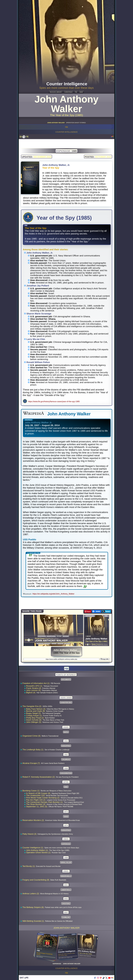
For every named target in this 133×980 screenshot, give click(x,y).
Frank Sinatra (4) (34, 688)
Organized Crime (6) (32, 736)
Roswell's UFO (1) (35, 686)
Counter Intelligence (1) (33, 848)
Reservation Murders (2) (34, 820)
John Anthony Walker (67, 928)
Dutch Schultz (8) (34, 720)
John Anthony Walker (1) (37, 850)
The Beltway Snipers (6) (33, 907)
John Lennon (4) (34, 690)
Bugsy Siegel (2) (34, 713)
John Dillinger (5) (34, 722)
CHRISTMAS (68, 92)
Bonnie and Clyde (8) (36, 711)
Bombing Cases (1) (31, 791)
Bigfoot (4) (31, 693)
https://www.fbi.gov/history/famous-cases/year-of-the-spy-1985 (54, 402)
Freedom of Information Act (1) (36, 683)
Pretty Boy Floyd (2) (35, 718)
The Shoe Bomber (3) (36, 804)
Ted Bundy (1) (29, 866)
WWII (81, 92)
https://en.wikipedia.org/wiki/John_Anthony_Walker (53, 594)
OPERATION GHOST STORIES (76, 123)
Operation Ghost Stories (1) (39, 852)
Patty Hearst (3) (30, 834)
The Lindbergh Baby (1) (33, 750)
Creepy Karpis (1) (34, 715)
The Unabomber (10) (36, 795)
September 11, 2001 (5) (37, 806)
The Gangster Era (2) (32, 706)
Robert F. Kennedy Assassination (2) (39, 777)
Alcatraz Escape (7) (32, 763)
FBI (76, 92)
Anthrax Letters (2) (31, 894)
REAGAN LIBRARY (56, 92)
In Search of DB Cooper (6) (39, 793)
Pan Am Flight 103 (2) (36, 800)
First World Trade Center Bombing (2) (43, 798)
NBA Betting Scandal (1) (34, 921)
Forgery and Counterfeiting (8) (36, 880)
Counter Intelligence (66, 132)
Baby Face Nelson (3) (36, 709)
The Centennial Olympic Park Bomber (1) (45, 802)
